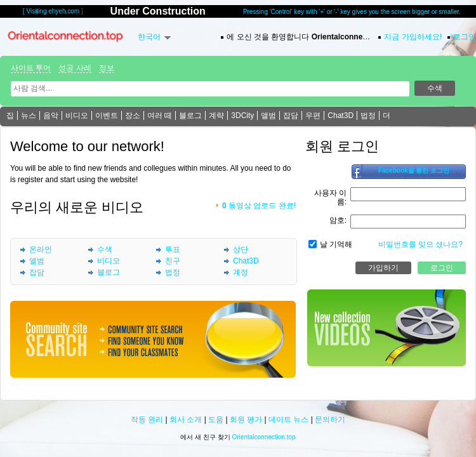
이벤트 (107, 116)
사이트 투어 (31, 68)
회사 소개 (186, 420)
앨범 (268, 116)
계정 (241, 272)
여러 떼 (160, 116)
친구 (173, 261)
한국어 (149, 37)
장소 (133, 116)
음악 (51, 116)
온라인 (41, 249)
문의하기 (330, 420)
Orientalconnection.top (264, 437)
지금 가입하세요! (413, 37)
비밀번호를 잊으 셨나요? (420, 244)
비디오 (77, 116)
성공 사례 (75, 68)
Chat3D (340, 116)
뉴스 (29, 116)
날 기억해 (336, 244)
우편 (313, 116)
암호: (338, 220)
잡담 (291, 116)
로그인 (465, 37)
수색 (105, 249)
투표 (173, 249)
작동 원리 (147, 420)
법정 (368, 116)
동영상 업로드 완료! (259, 206)
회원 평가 (246, 420)
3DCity (242, 116)
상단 (241, 249)
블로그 (190, 116)
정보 (107, 68)
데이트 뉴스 (288, 420)
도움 (216, 420)
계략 (216, 116)
